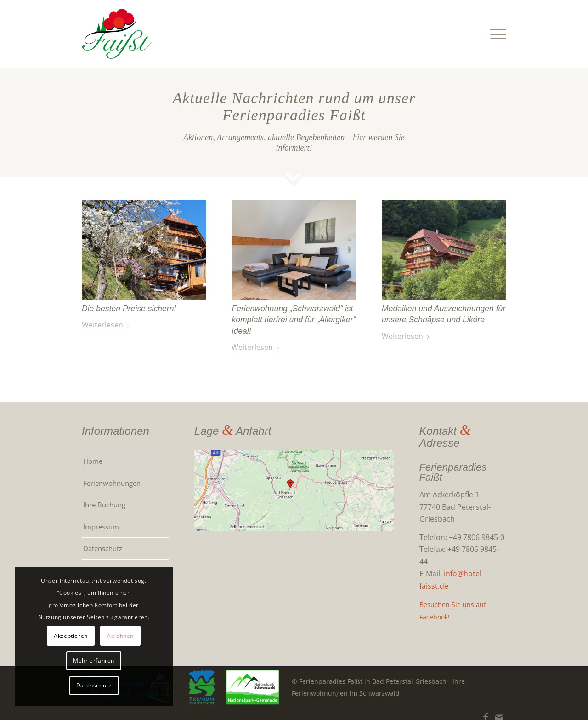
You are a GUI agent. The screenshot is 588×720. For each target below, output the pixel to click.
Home (93, 461)
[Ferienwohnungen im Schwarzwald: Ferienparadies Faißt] (117, 34)
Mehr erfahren (87, 661)
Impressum (101, 527)
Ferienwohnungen (112, 483)
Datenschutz (103, 548)
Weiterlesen (106, 325)
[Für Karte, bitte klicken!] (294, 491)
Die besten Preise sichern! (129, 309)
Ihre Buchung (104, 505)
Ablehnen (114, 635)
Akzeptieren (64, 635)
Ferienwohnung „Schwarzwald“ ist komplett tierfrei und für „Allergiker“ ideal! (294, 320)
